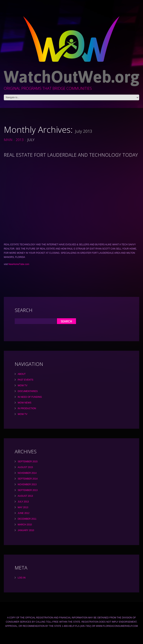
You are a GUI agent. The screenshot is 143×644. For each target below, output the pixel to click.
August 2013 (25, 496)
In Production (27, 408)
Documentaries (28, 391)
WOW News (25, 403)
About (22, 374)
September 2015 (28, 462)
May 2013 (23, 507)
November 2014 (27, 473)
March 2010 (25, 525)
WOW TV (23, 386)
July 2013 (23, 502)
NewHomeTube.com (19, 264)
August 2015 (25, 467)
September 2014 (28, 479)
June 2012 (24, 513)
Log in (22, 578)
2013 (20, 140)
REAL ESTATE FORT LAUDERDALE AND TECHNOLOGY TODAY (71, 155)
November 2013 (27, 484)
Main (8, 140)
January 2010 (26, 530)
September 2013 (28, 490)
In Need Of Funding (30, 397)
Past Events (26, 380)
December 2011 (27, 519)
